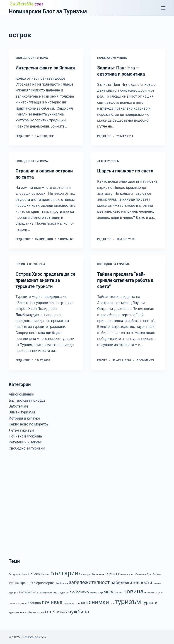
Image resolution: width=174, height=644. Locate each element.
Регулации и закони (25, 441)
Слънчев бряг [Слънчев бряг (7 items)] (144, 573)
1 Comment (66, 238)
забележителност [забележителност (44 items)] (89, 581)
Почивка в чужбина (112, 58)
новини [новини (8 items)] (149, 591)
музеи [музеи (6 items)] (119, 591)
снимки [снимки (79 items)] (99, 601)
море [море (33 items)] (109, 590)
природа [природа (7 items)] (69, 602)
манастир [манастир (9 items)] (96, 591)
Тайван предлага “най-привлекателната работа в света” (126, 279)
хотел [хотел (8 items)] (40, 611)
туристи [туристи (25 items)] (150, 601)
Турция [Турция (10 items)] (14, 582)
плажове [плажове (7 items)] (21, 602)
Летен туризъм (108, 161)
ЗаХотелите (18, 405)
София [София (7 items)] (157, 573)
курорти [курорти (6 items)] (64, 591)
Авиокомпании (21, 393)
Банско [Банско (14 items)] (34, 573)
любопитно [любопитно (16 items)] (79, 591)
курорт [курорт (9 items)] (54, 591)
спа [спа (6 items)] (112, 602)
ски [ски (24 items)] (84, 601)
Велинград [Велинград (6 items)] (85, 573)
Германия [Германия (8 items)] (98, 573)
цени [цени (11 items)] (64, 611)
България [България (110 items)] (64, 572)
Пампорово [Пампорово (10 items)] (126, 573)
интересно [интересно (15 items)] (28, 591)
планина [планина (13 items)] (34, 602)
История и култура (24, 417)
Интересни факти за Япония (45, 68)
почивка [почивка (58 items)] (52, 601)
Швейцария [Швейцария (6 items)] (61, 582)
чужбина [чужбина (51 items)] (79, 610)
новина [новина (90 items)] (133, 590)
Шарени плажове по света (125, 171)
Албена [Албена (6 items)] (23, 573)
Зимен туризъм (22, 411)
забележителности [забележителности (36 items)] (131, 581)
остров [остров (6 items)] (159, 591)
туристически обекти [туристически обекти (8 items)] (22, 611)
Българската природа (27, 399)
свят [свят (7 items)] (77, 602)
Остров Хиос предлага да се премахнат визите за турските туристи (46, 279)
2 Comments (145, 359)
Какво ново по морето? (28, 423)
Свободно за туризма (32, 58)
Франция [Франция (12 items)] (26, 582)
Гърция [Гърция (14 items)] (111, 573)
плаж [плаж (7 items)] (12, 602)
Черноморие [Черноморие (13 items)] (44, 582)
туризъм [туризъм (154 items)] (128, 600)
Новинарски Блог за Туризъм (48, 11)
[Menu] (163, 8)
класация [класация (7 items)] (43, 591)
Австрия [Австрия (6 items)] (13, 573)
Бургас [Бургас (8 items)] (45, 573)
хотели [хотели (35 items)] (52, 610)
